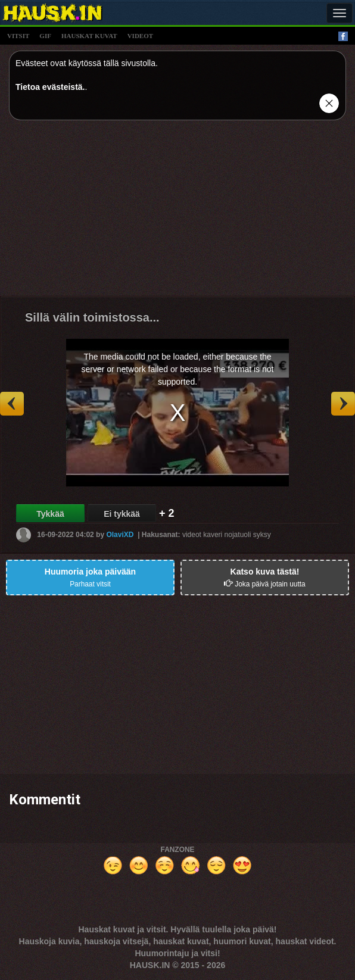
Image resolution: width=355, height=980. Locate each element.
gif (45, 36)
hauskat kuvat (89, 36)
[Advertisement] (177, 213)
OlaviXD (120, 535)
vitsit (18, 36)
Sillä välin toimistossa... (92, 317)
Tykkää (50, 514)
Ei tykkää (122, 514)
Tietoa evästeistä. (50, 87)
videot (140, 36)
